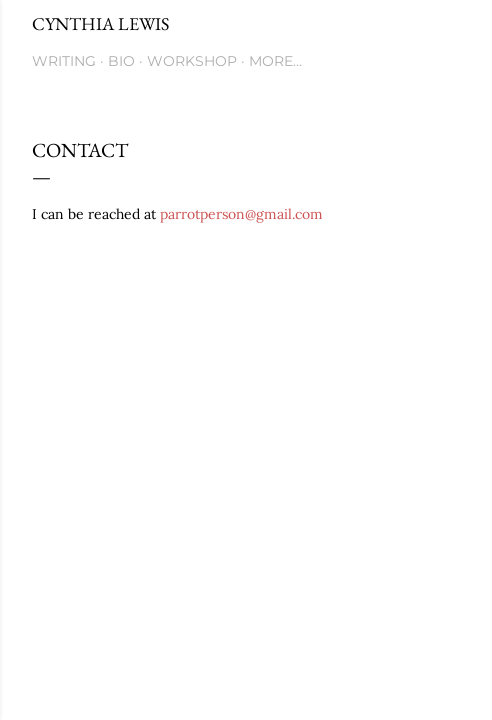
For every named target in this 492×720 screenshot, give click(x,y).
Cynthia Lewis (100, 23)
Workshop (192, 61)
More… (275, 61)
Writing (64, 61)
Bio (121, 61)
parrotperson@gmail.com (241, 214)
